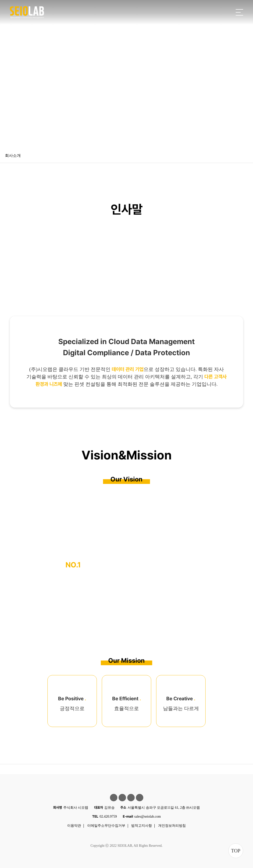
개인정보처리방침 (172, 826)
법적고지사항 (142, 826)
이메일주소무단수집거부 (106, 826)
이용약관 (74, 826)
